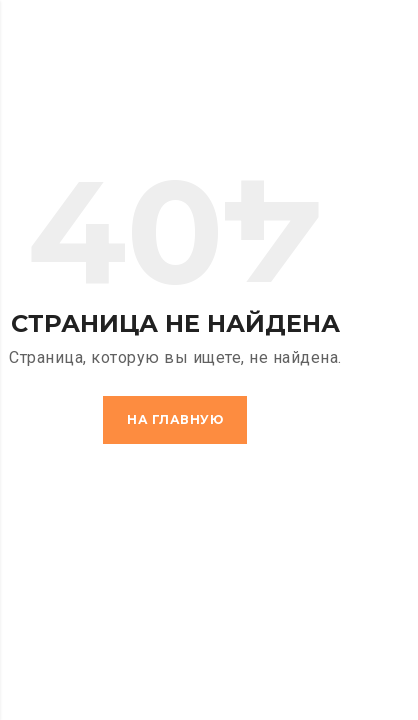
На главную (175, 419)
